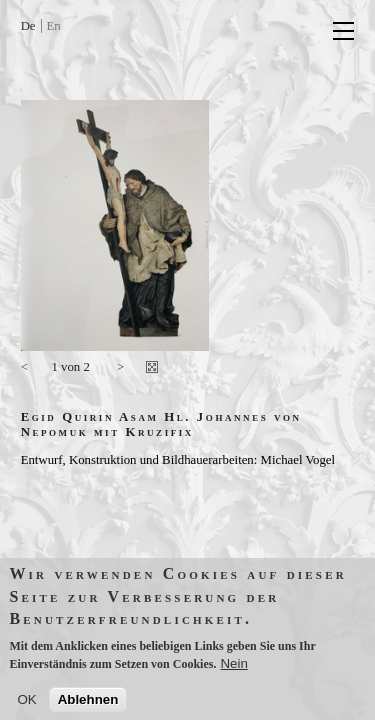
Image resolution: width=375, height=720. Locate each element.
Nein (233, 669)
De (28, 26)
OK (26, 704)
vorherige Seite (31, 370)
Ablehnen (88, 704)
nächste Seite (121, 370)
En (54, 26)
